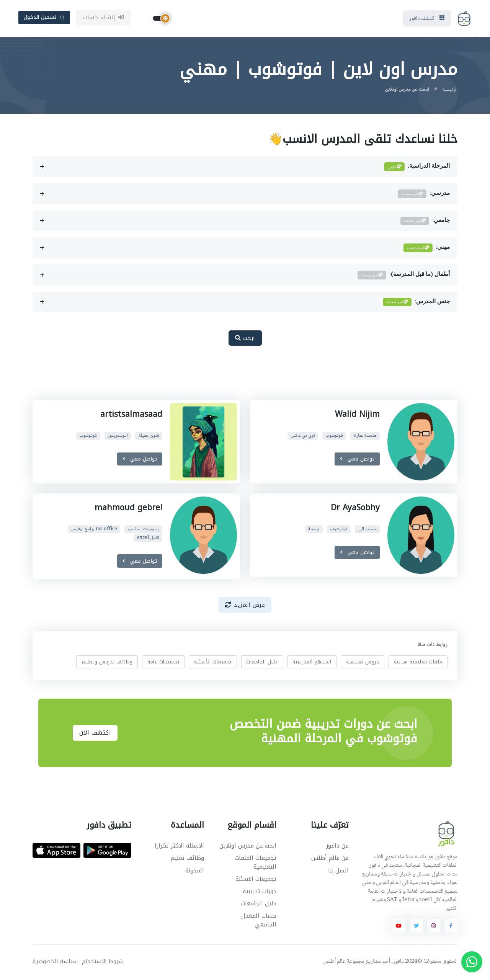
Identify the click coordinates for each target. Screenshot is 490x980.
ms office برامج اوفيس (94, 530)
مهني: (427, 249)
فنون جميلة (149, 437)
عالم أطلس (334, 963)
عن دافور (337, 847)
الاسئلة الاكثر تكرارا (179, 847)
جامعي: (425, 222)
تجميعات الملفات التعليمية (256, 864)
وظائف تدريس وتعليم (107, 663)
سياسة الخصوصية (55, 963)
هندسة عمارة (365, 437)
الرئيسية (450, 91)
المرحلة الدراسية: (417, 168)
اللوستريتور (118, 437)
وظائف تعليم (187, 859)
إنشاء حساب (104, 18)
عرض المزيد (245, 606)
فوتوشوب (334, 437)
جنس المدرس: (416, 303)
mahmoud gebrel (128, 509)
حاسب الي (367, 530)
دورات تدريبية (260, 892)
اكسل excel (148, 539)
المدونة (195, 872)
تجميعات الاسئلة (256, 880)
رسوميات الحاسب (144, 530)
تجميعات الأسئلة (213, 663)
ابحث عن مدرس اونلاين (248, 847)
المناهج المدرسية (312, 663)
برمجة (314, 530)
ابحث (245, 339)
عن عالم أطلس (330, 859)
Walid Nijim (357, 415)
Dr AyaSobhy (355, 509)
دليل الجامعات (262, 663)
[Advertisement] (239, 378)
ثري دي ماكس (303, 437)
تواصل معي (357, 460)
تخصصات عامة (163, 663)
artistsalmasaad (131, 415)
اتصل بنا (338, 872)
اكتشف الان (95, 734)
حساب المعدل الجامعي (259, 922)
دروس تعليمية (363, 663)
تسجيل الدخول (44, 18)
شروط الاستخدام (103, 963)
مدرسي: (424, 195)
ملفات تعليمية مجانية (418, 663)
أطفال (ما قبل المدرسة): (404, 276)
